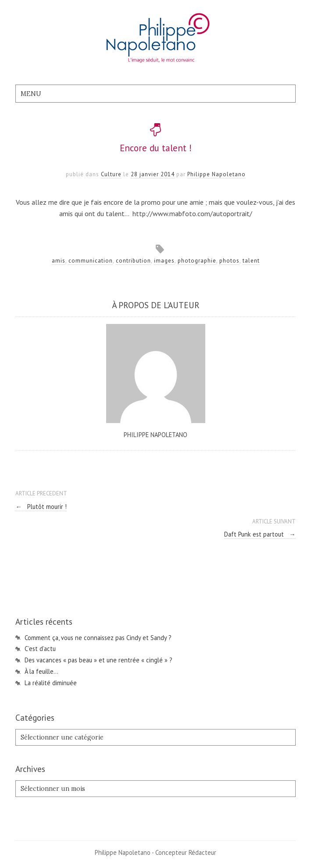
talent (251, 261)
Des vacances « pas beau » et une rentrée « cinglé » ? (98, 660)
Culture (111, 174)
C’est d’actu (40, 649)
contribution (133, 261)
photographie (197, 261)
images (164, 261)
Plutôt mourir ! (41, 507)
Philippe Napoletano (216, 174)
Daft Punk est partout (260, 534)
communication (91, 261)
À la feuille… (41, 671)
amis (59, 261)
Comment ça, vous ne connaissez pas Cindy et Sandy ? (98, 638)
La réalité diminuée (51, 683)
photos (229, 261)
